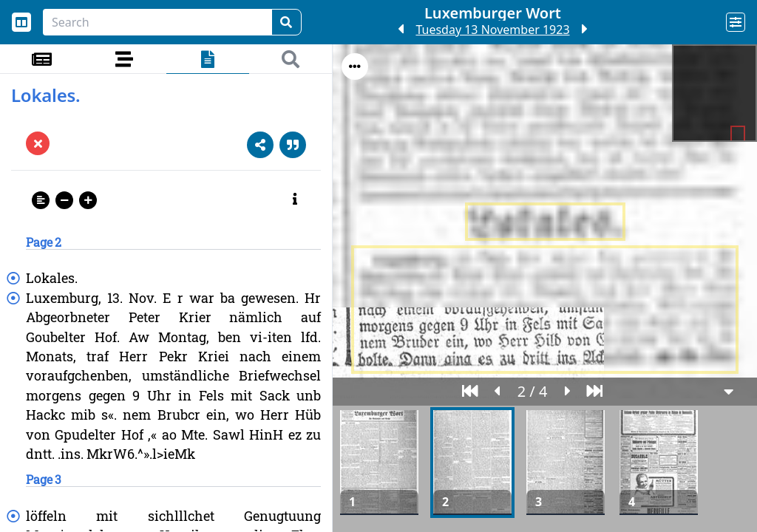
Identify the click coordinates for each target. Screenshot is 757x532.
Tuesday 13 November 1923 (492, 30)
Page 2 (44, 242)
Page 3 (44, 479)
